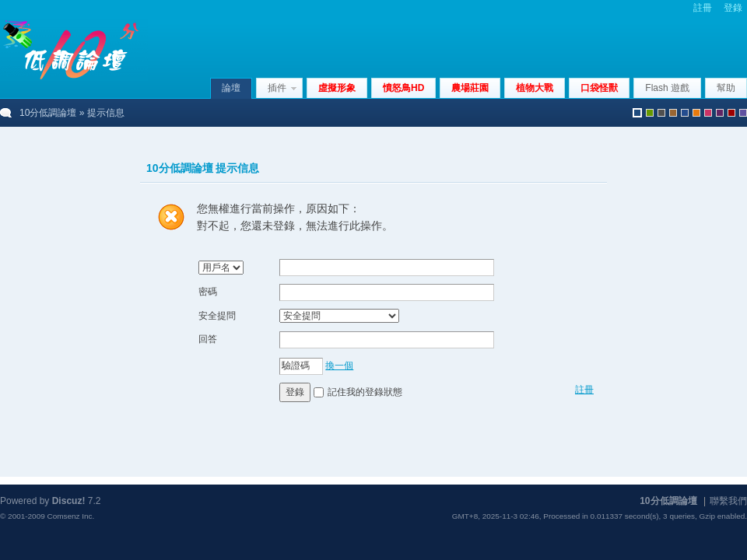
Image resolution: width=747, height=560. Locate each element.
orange (696, 113)
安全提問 (217, 316)
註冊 (703, 8)
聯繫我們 (728, 501)
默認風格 (637, 113)
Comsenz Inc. (70, 516)
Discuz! (69, 501)
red (731, 113)
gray (661, 113)
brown (673, 113)
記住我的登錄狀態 (365, 392)
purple (720, 113)
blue (685, 113)
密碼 (208, 292)
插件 (277, 88)
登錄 (733, 8)
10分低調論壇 (48, 113)
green (650, 113)
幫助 (726, 88)
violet (743, 113)
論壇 (231, 88)
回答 (208, 339)
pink (708, 113)
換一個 (339, 366)
